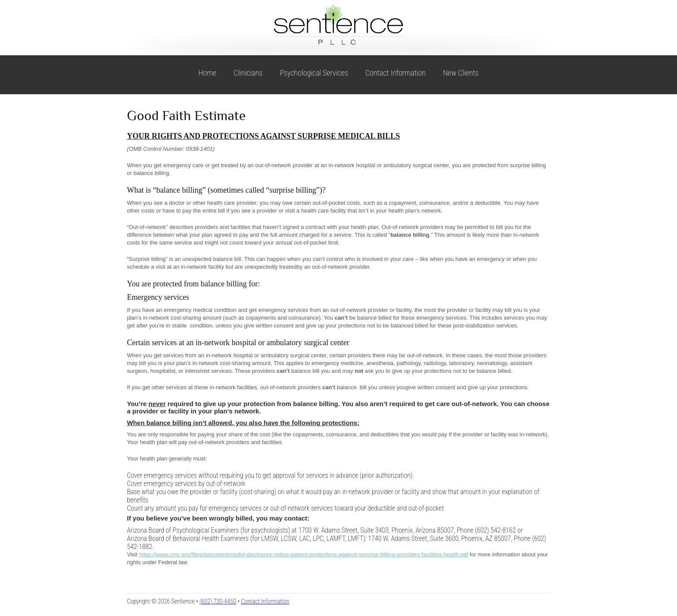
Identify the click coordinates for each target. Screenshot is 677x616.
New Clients (461, 73)
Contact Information (395, 73)
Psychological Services (314, 73)
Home (207, 73)
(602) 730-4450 (218, 602)
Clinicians (248, 73)
